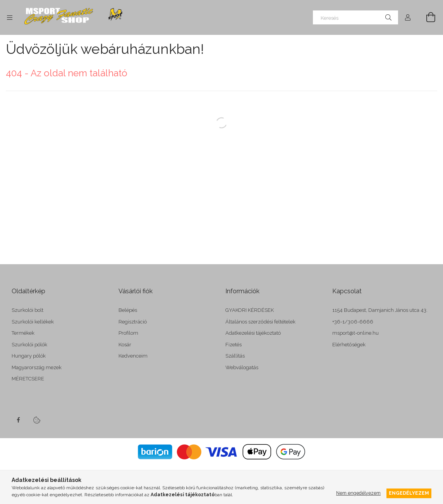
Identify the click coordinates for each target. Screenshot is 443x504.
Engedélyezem (409, 493)
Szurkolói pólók (29, 345)
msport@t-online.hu (355, 333)
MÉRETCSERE (28, 379)
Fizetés (234, 345)
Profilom (128, 333)
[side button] (10, 17)
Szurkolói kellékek (33, 322)
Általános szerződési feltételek (260, 322)
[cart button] (426, 17)
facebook (18, 420)
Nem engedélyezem (358, 493)
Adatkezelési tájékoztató (253, 333)
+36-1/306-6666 (353, 322)
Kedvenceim (133, 356)
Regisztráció (133, 322)
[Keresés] (355, 17)
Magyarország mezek (37, 367)
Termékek (23, 333)
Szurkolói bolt (27, 310)
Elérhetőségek (349, 345)
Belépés (128, 310)
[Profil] (408, 17)
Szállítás (235, 356)
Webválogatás (242, 367)
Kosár (125, 345)
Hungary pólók (29, 356)
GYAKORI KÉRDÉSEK (250, 310)
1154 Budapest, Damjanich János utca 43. (380, 310)
